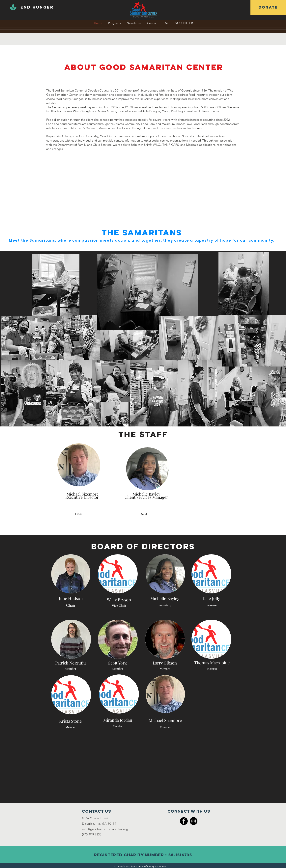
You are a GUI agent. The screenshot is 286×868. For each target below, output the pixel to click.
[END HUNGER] (37, 7)
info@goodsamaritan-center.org (105, 829)
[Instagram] (194, 821)
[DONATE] (268, 7)
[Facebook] (184, 821)
